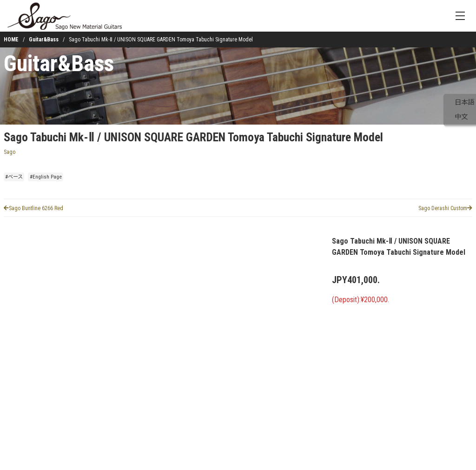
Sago (10, 152)
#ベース (14, 177)
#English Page (46, 177)
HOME (11, 40)
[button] (30, 425)
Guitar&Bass (44, 40)
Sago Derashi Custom (445, 208)
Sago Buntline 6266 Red (33, 208)
